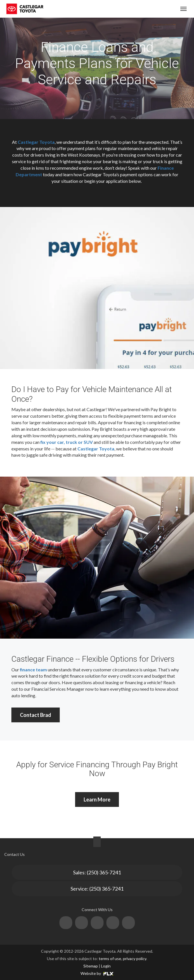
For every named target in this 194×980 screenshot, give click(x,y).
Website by (97, 973)
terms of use (110, 959)
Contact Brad (36, 715)
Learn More (97, 799)
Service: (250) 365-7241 (97, 889)
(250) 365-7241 (151, 9)
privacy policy (135, 959)
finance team (33, 670)
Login (106, 966)
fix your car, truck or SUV (67, 442)
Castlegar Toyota (36, 142)
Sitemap (91, 966)
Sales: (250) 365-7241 (97, 872)
